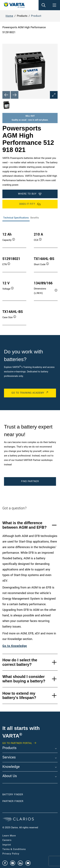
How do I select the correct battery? (20, 662)
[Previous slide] (6, 95)
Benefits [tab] (35, 218)
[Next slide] (15, 95)
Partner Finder (13, 801)
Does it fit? (30, 204)
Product (36, 16)
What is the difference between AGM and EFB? (24, 525)
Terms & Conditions (14, 849)
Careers (7, 840)
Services (9, 757)
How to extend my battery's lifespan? (19, 696)
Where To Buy (30, 194)
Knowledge (11, 767)
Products (9, 748)
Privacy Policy (11, 854)
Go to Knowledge (15, 646)
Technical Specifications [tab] (16, 218)
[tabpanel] (30, 276)
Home (9, 16)
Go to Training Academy (28, 393)
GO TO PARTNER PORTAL (17, 743)
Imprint (7, 845)
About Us (10, 776)
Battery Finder (13, 795)
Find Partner (30, 481)
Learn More (9, 836)
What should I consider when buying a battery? (24, 679)
